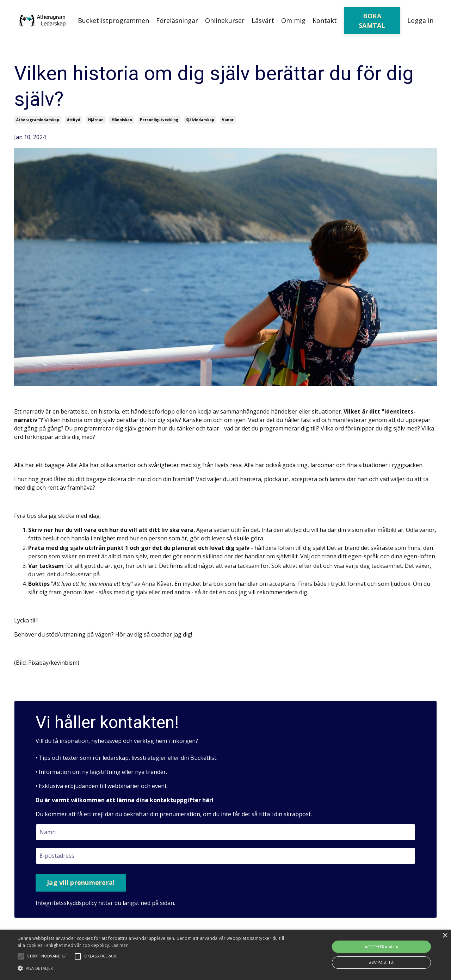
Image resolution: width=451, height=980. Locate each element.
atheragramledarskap (38, 120)
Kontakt (325, 20)
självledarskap (200, 120)
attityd (74, 120)
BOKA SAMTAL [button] (372, 21)
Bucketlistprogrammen (113, 20)
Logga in (420, 20)
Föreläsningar (177, 20)
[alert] (225, 955)
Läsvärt (263, 20)
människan (122, 120)
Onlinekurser (225, 20)
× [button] (445, 936)
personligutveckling (159, 120)
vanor (228, 120)
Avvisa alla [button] (381, 963)
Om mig (293, 20)
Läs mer (120, 945)
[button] (153, 968)
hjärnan (96, 120)
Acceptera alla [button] (382, 947)
